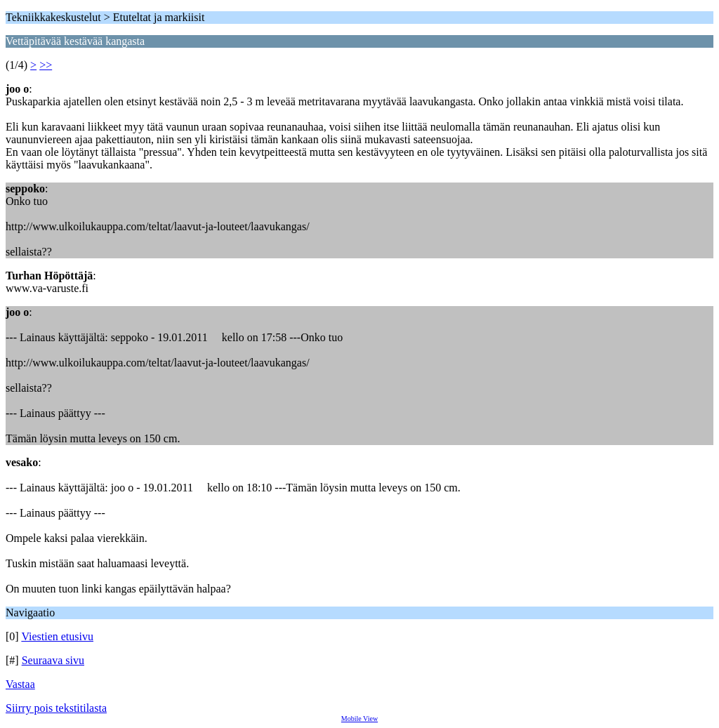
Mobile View (359, 719)
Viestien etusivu (57, 636)
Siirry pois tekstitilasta (56, 708)
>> (46, 65)
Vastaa (20, 684)
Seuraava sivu (53, 660)
